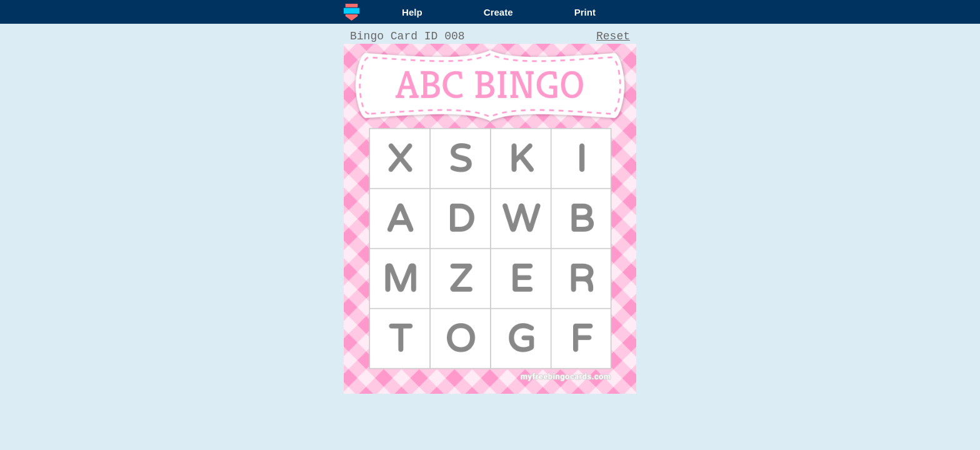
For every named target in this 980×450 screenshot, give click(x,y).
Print (585, 12)
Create (498, 12)
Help (412, 12)
